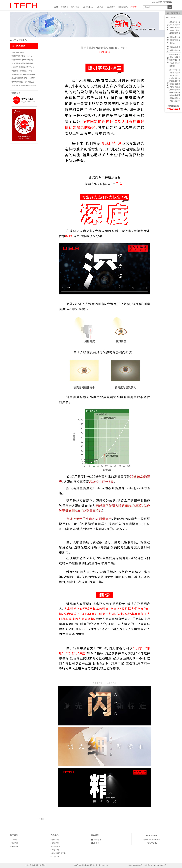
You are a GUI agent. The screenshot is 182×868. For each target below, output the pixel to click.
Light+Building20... (19, 52)
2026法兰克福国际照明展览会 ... (24, 67)
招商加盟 (15, 843)
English (155, 2)
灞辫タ (172, 28)
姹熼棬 (172, 90)
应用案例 (111, 7)
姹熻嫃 (178, 50)
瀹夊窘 (178, 47)
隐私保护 (36, 865)
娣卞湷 (172, 70)
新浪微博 (97, 840)
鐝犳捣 (178, 78)
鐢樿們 (172, 66)
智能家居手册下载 (59, 853)
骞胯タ (178, 101)
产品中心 (54, 835)
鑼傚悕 (172, 98)
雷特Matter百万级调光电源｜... (23, 60)
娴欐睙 (172, 50)
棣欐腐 (178, 95)
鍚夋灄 (178, 33)
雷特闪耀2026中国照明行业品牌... (24, 86)
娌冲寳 (172, 25)
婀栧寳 (172, 40)
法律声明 (28, 865)
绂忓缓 (178, 92)
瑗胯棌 (172, 57)
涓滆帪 (178, 73)
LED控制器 (89, 7)
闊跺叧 (172, 81)
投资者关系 (123, 7)
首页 (56, 7)
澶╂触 (178, 22)
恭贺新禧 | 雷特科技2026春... (22, 71)
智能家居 (65, 7)
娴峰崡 (172, 95)
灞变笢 (178, 25)
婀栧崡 (172, 37)
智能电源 (76, 7)
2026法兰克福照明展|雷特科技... (24, 63)
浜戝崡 (178, 57)
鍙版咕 (178, 98)
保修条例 (15, 846)
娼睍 (172, 87)
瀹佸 (172, 63)
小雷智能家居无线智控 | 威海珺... (24, 78)
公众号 (96, 843)
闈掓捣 (178, 63)
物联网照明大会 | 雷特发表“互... (23, 82)
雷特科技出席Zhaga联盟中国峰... (24, 74)
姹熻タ (178, 37)
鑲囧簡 (178, 84)
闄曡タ (178, 40)
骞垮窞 (178, 70)
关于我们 (135, 7)
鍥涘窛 (178, 54)
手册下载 (55, 850)
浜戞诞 (178, 90)
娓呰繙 (178, 81)
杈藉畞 (172, 30)
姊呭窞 (178, 75)
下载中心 (55, 857)
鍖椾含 (172, 22)
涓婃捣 (172, 47)
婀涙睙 (178, 87)
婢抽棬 (172, 101)
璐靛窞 (172, 60)
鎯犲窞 (172, 78)
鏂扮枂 (178, 60)
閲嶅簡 (172, 54)
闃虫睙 (172, 92)
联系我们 (43, 865)
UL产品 (101, 7)
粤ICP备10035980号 (136, 865)
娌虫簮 (172, 84)
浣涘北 (172, 75)
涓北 (172, 73)
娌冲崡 (172, 43)
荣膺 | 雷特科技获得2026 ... (22, 56)
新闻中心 (23, 40)
